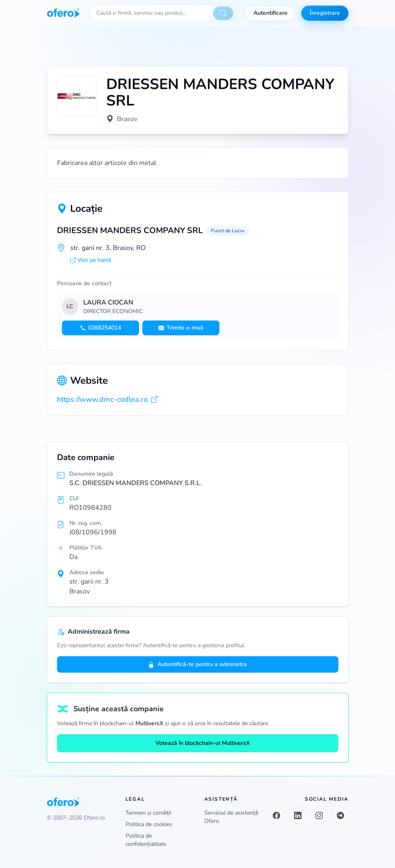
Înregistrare (325, 13)
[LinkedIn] (298, 815)
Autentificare (271, 13)
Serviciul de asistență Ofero (231, 817)
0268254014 (100, 328)
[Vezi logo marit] (77, 96)
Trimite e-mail (181, 328)
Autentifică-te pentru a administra (197, 664)
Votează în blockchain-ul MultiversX (198, 743)
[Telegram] (340, 815)
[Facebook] (276, 815)
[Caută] (223, 13)
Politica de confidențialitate (146, 840)
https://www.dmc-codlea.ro (107, 399)
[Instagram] (319, 815)
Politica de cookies (149, 824)
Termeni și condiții (148, 813)
